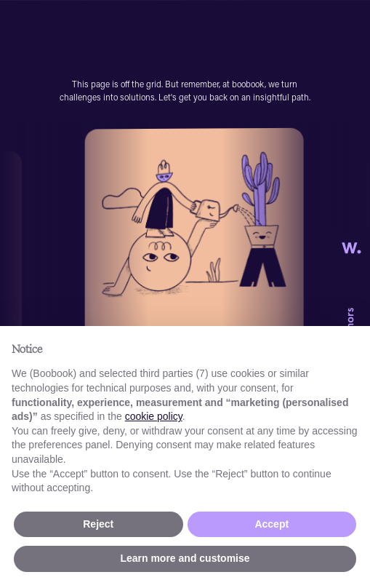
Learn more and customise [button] (185, 558)
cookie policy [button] (154, 416)
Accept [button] (272, 524)
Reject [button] (98, 524)
